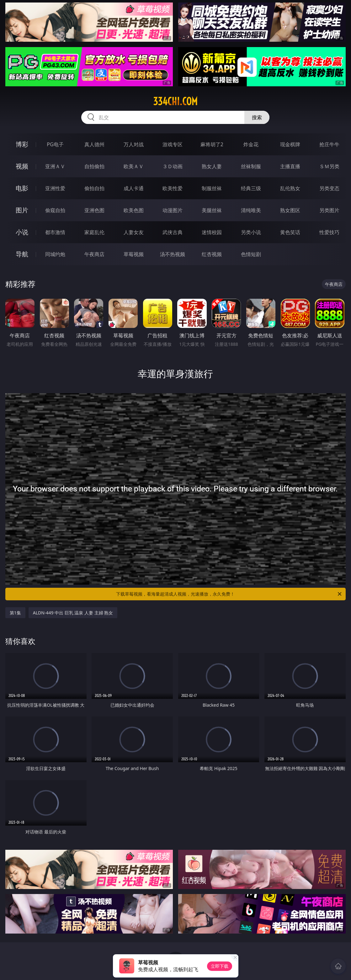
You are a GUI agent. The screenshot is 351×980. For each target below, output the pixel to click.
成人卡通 (134, 188)
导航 (22, 254)
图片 (22, 210)
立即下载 (220, 966)
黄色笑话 (290, 232)
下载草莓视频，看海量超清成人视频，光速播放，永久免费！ (229, 594)
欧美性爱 (173, 188)
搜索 (257, 117)
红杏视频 (212, 254)
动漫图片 (173, 210)
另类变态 (329, 188)
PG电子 (55, 144)
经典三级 (251, 188)
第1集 (15, 613)
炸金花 (251, 144)
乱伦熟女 (290, 188)
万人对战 (134, 144)
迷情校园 (212, 232)
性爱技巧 (329, 232)
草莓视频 (134, 254)
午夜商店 (94, 254)
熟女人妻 (212, 166)
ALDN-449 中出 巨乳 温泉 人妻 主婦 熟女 (73, 613)
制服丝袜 (212, 188)
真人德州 (94, 144)
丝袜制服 (251, 166)
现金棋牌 (290, 144)
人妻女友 (134, 232)
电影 (22, 188)
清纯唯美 (251, 210)
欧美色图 (134, 210)
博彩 (22, 144)
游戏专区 (173, 144)
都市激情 (55, 232)
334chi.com (175, 101)
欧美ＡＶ (134, 166)
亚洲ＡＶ (55, 166)
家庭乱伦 (94, 232)
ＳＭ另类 (329, 166)
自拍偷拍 (94, 166)
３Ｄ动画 (173, 166)
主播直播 (290, 166)
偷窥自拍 (55, 210)
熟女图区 (290, 210)
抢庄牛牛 (329, 144)
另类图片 (329, 210)
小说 (22, 232)
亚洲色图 (94, 210)
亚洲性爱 (55, 188)
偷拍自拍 (94, 188)
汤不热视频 (173, 254)
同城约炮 (55, 254)
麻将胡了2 (212, 144)
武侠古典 (173, 232)
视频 (22, 166)
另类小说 (251, 232)
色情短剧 (251, 254)
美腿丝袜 (212, 210)
